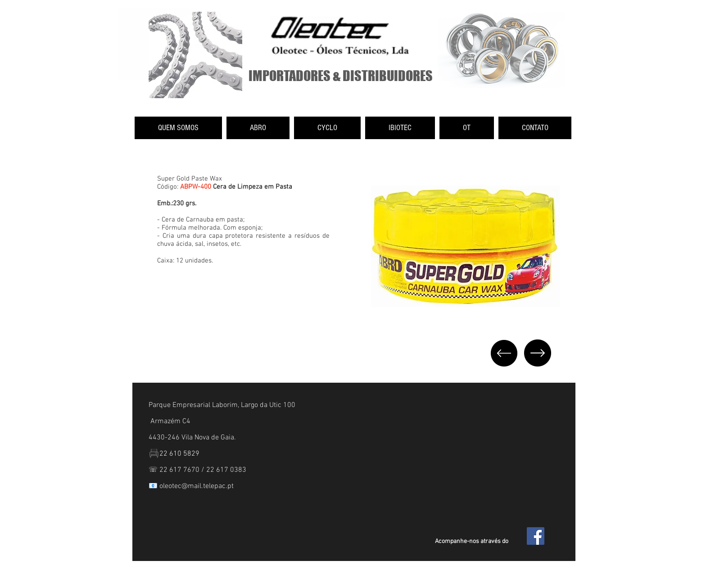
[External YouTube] (235, 321)
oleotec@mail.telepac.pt (197, 486)
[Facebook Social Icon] (536, 536)
